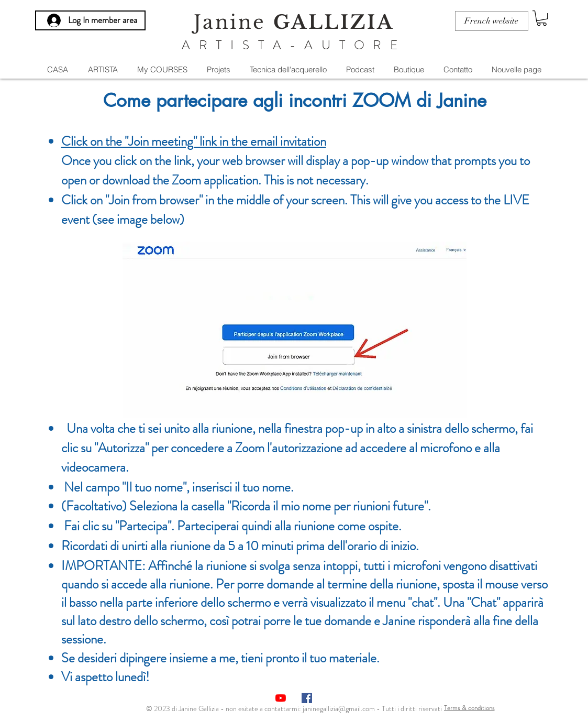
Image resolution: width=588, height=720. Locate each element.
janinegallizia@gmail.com (339, 708)
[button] (542, 18)
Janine (294, 22)
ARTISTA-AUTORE (294, 45)
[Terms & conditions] (469, 708)
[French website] (492, 21)
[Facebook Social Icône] (307, 698)
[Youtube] (281, 698)
